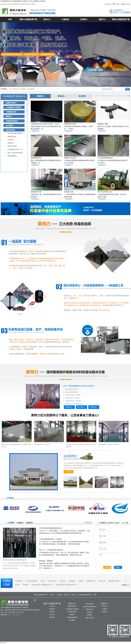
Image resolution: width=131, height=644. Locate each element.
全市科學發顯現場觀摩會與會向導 (50, 528)
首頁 (10, 19)
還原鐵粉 (25, 585)
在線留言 (118, 4)
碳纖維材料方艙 (36, 192)
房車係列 (11, 140)
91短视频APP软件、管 (15, 149)
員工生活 (52, 615)
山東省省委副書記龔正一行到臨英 (50, 539)
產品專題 (82, 96)
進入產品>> (82, 407)
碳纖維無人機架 (103, 124)
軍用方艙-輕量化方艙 (105, 192)
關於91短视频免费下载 (28, 19)
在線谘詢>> (94, 407)
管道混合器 (102, 581)
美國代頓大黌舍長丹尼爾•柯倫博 (14, 560)
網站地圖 (127, 4)
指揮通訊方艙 (69, 192)
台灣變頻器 (19, 581)
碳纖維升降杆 (12, 137)
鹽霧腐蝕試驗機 (114, 581)
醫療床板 (23, 89)
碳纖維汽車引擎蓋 (70, 158)
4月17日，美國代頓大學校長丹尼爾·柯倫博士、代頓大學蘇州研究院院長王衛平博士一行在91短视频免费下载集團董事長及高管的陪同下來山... (19, 566)
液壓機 (81, 581)
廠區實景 (52, 609)
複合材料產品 (10, 130)
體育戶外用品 (12, 146)
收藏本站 (109, 4)
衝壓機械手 (72, 581)
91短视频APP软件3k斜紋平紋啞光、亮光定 (45, 124)
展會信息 (52, 612)
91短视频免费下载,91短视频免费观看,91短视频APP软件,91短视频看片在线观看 (22, 1)
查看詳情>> (69, 407)
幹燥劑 (43, 581)
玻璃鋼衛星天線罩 (70, 124)
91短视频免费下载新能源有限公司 (67, 585)
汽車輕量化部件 (11, 112)
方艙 (10, 89)
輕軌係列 (11, 143)
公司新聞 (11, 523)
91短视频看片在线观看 (13, 107)
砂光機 (17, 585)
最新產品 (61, 96)
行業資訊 (20, 523)
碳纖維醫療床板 (36, 158)
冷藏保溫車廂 (31, 89)
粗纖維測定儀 (91, 581)
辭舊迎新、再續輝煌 (46, 561)
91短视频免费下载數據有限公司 (42, 585)
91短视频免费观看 (31, 581)
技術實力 (84, 19)
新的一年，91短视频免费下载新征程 (51, 550)
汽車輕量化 (16, 89)
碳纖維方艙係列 (11, 103)
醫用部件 (9, 116)
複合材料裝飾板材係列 (15, 133)
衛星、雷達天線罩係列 (15, 153)
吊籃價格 (63, 581)
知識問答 (29, 523)
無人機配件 (10, 126)
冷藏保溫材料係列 (12, 121)
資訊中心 (102, 19)
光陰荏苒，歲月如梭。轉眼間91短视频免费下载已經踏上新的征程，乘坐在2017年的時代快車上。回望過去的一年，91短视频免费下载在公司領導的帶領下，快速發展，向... (64, 566)
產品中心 (47, 19)
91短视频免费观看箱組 (105, 158)
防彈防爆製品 (12, 156)
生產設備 (65, 19)
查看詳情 (69, 472)
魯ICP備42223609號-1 (15, 615)
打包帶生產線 (52, 581)
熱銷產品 (40, 96)
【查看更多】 (35, 131)
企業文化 (52, 606)
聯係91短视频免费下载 (121, 19)
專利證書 (52, 617)
